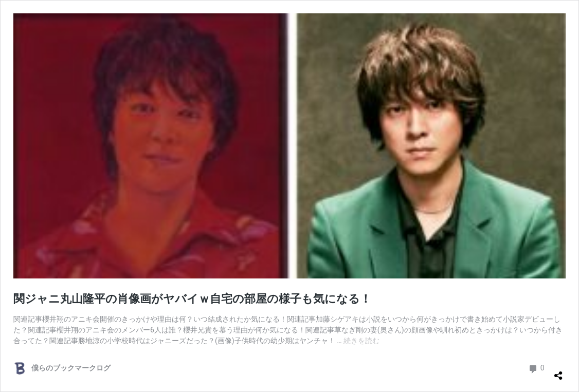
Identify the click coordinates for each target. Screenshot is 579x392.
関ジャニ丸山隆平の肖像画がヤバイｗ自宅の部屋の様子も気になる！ (192, 299)
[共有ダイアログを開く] (558, 371)
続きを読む (361, 341)
